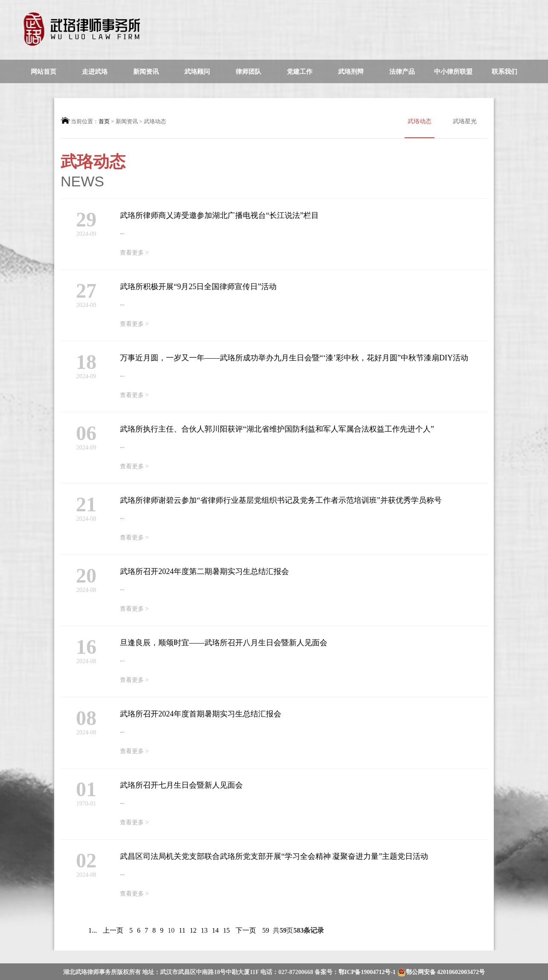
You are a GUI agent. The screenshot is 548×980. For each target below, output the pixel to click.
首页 (104, 121)
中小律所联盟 (453, 72)
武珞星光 (465, 121)
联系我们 (504, 72)
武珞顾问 (197, 72)
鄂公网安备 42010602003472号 (441, 972)
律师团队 (248, 72)
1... (93, 930)
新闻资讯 (146, 72)
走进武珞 (95, 72)
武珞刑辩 (351, 72)
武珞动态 (420, 128)
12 (193, 930)
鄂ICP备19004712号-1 (368, 972)
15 (226, 930)
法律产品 (402, 72)
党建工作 (300, 72)
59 (265, 930)
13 (204, 930)
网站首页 (44, 72)
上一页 (113, 930)
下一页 (246, 930)
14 (215, 930)
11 (182, 930)
